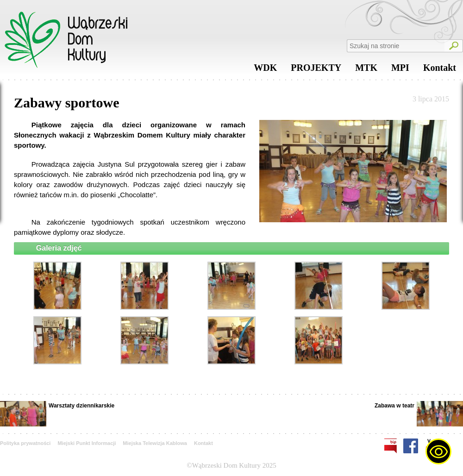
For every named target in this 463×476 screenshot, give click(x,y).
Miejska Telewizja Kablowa (155, 443)
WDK (265, 70)
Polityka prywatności (25, 443)
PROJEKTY (316, 70)
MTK (366, 70)
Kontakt (440, 70)
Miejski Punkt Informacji (87, 443)
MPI (400, 70)
